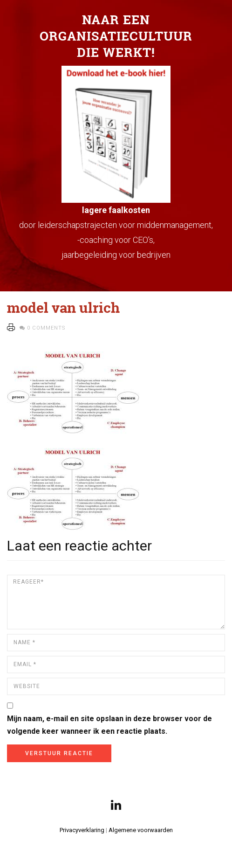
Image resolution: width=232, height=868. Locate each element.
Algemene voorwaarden (141, 830)
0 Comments (46, 328)
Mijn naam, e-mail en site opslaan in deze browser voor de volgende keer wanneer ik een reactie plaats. (109, 725)
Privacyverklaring (82, 830)
